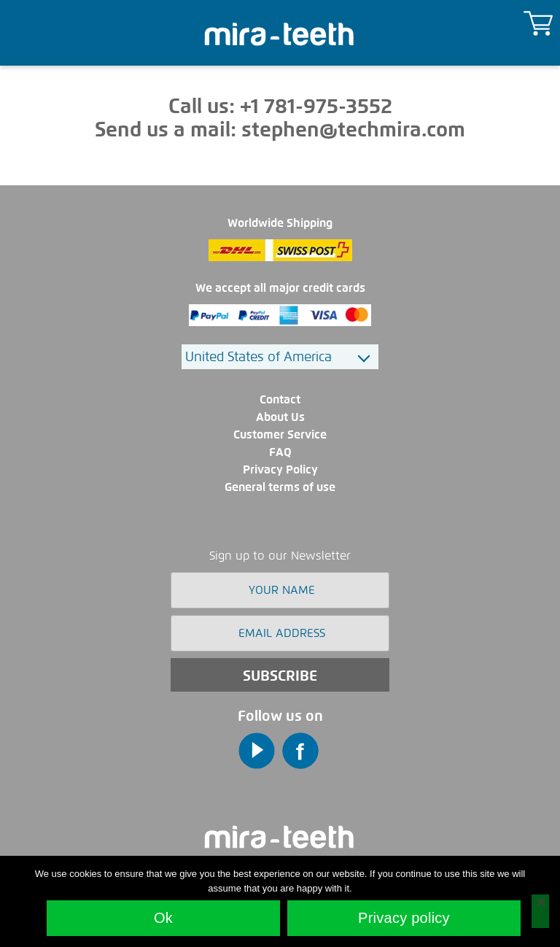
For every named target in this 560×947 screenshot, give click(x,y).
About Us (280, 417)
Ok (163, 918)
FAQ (280, 452)
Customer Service (280, 434)
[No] (540, 911)
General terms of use (280, 487)
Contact (280, 399)
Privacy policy (404, 918)
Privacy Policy (280, 469)
